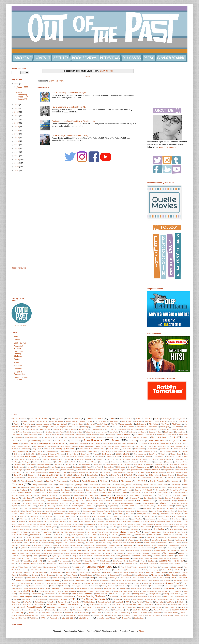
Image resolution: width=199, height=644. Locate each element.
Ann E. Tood (117, 427)
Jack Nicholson (51, 511)
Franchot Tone (119, 485)
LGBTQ (21, 538)
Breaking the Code (29, 443)
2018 (17, 130)
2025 (17, 105)
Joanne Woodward (35, 522)
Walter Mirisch (92, 610)
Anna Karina (176, 427)
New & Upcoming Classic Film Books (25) (69, 107)
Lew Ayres (178, 535)
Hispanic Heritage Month (129, 503)
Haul (173, 501)
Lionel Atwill (115, 538)
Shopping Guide (136, 588)
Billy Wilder (68, 437)
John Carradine (85, 522)
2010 (17, 159)
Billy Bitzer (58, 437)
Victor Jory (121, 607)
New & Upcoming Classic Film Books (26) (69, 93)
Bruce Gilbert (154, 444)
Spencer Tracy (163, 591)
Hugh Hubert (113, 506)
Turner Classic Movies (69, 604)
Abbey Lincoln (180, 419)
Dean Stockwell (70, 465)
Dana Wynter (72, 462)
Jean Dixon (59, 516)
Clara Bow (164, 454)
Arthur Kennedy (37, 432)
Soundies (137, 591)
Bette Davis (161, 434)
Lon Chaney (183, 538)
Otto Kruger (152, 561)
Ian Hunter (179, 506)
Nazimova (157, 556)
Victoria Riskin (144, 607)
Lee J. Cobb (46, 535)
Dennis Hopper (19, 467)
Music (36, 556)
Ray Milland (108, 572)
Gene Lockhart (114, 490)
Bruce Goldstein (167, 444)
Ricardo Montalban (86, 575)
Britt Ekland (132, 444)
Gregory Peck (90, 498)
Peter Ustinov (47, 570)
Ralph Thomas (71, 573)
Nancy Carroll (76, 556)
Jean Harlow (70, 516)
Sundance (114, 597)
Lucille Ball (118, 540)
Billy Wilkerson (80, 437)
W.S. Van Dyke (52, 610)
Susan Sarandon (182, 597)
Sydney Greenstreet (39, 599)
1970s (138, 419)
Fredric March (154, 487)
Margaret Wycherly (76, 543)
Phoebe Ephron (71, 570)
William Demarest (85, 615)
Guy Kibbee (148, 498)
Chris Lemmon (183, 451)
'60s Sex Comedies (19, 419)
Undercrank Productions (133, 604)
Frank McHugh (47, 487)
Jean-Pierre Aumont (164, 516)
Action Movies (43, 421)
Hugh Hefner (101, 506)
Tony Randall (26, 605)
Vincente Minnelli (171, 607)
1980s (147, 419)
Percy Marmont (64, 567)
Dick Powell (97, 467)
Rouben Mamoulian (125, 583)
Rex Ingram (60, 575)
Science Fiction (156, 586)
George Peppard (67, 493)
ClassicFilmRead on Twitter (21, 378)
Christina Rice (30, 454)
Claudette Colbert (112, 456)
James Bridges (118, 511)
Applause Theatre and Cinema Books (131, 429)
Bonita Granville (75, 441)
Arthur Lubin (49, 432)
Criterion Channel (124, 459)
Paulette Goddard (50, 567)
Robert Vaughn (105, 580)
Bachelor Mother (155, 432)
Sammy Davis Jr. (108, 586)
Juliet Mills (113, 527)
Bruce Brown (143, 444)
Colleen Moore (158, 457)
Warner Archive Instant (161, 610)
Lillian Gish (57, 538)
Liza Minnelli (150, 538)
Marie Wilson (90, 543)
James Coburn (157, 511)
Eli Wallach (128, 475)
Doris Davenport (95, 470)
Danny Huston (104, 462)
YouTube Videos (86, 618)
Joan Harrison (177, 519)
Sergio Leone (44, 588)
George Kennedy (53, 493)
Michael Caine (76, 550)
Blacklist (122, 437)
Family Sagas (181, 478)
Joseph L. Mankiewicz (21, 527)
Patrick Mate (143, 564)
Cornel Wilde (90, 459)
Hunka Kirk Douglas (146, 506)
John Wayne (91, 524)
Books (116, 440)
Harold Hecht (28, 501)
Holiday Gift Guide (149, 503)
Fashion (15, 481)
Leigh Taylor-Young (78, 535)
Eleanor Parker (116, 475)
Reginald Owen (24, 575)
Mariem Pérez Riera (119, 543)
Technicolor (117, 599)
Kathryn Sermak (31, 530)
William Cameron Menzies (29, 615)
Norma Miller (109, 558)
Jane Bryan (86, 514)
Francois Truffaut (162, 485)
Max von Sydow (133, 548)
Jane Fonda (96, 514)
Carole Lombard (175, 446)
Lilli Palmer (47, 538)
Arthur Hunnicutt (23, 432)
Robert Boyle (113, 578)
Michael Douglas (119, 550)
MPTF (16, 556)
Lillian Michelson (70, 537)
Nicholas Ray (64, 558)
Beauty (102, 435)
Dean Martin (58, 465)
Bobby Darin (35, 441)
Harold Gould (16, 501)
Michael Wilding (146, 550)
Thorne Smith (119, 602)
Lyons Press (156, 540)
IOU (138, 508)
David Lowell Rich (181, 462)
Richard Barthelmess (142, 575)
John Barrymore (60, 522)
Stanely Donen (24, 594)
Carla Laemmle (114, 446)
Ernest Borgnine (77, 477)
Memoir (183, 548)
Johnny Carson (103, 524)
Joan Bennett (111, 519)
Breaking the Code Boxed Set (52, 443)
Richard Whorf (45, 578)
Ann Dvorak (106, 427)
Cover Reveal (111, 459)
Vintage (183, 607)
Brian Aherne (84, 444)
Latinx (146, 532)
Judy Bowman (64, 527)
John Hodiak (177, 522)
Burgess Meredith (24, 446)
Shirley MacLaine (110, 588)
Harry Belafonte (66, 501)
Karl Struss (134, 527)
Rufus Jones (148, 583)
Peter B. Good (126, 567)
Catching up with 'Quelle (65, 449)
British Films (107, 444)
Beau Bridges (93, 435)
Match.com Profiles (36, 548)
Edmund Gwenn (159, 472)
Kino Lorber (159, 529)
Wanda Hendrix (118, 610)
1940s (89, 419)
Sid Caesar (156, 588)
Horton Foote (31, 506)
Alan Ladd (173, 421)
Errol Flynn (102, 478)
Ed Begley (73, 472)
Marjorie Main (163, 543)
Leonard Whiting (140, 535)
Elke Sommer (18, 478)
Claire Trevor (153, 454)
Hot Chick (42, 506)
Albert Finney (183, 421)
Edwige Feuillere (93, 475)
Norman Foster (139, 558)
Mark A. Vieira (176, 543)
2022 (17, 116)
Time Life (149, 602)
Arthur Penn (60, 432)
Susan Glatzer (142, 597)
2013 (17, 148)
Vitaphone (40, 610)
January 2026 (22, 87)
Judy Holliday (90, 527)
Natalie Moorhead (102, 556)
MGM (38, 550)
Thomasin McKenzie (105, 602)
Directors (131, 467)
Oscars (143, 561)
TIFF (127, 602)
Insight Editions (102, 508)
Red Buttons (150, 573)
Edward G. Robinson (51, 475)
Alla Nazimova (141, 424)
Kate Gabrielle (146, 527)
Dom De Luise (183, 467)
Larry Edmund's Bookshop (75, 532)
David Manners (19, 465)
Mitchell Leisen (96, 553)
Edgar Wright (131, 472)
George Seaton (135, 493)
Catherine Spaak (99, 449)
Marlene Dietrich (52, 545)
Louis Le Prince (68, 540)
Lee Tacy (66, 535)
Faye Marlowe (74, 481)
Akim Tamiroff (126, 421)
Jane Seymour (141, 514)
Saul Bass (144, 586)
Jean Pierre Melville (99, 516)
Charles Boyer (165, 449)
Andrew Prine (37, 427)
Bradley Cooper (174, 441)
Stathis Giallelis (101, 594)
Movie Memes (169, 553)
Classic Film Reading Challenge (19, 354)
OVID (13, 564)
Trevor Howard (38, 605)
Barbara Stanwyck (30, 434)
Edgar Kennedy (119, 472)
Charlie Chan (92, 451)
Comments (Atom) (57, 81)
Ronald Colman (75, 583)
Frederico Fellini (142, 487)
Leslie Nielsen (167, 535)
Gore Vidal (38, 498)
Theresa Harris (76, 602)
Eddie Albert (94, 472)
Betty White (172, 435)
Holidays (163, 503)
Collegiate (170, 456)
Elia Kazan (140, 475)
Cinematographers (140, 454)
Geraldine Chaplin (18, 495)
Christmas (41, 454)
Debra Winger (138, 465)
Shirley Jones (97, 588)
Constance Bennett (34, 459)
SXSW (16, 599)
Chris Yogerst (18, 454)
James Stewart (58, 514)
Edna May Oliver (182, 472)
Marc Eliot (35, 543)
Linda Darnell (104, 538)
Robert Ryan (80, 580)
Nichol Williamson (51, 558)
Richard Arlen (114, 575)
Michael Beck (63, 550)
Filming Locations (38, 485)
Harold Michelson (52, 501)
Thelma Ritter (39, 602)
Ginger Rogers (95, 495)
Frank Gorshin (24, 487)
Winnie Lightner (180, 615)
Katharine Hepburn (162, 527)
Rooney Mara (101, 583)
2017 (17, 134)
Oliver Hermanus (63, 561)
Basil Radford (69, 435)
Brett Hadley (73, 444)
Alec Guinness (28, 424)
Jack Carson (26, 511)
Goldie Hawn (176, 495)
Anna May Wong (31, 429)
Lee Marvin (56, 535)
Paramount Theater (91, 563)
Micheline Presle (174, 550)
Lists (140, 537)
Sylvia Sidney (53, 599)
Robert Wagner (119, 581)
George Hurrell (39, 493)
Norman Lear (165, 558)
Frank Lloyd (35, 487)
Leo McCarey (104, 535)
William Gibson (111, 615)
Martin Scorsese (89, 545)
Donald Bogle (30, 470)
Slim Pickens (57, 591)
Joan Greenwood (164, 519)
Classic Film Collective (49, 456)
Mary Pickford (173, 545)
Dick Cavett (77, 467)
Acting (33, 421)
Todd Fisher (170, 602)
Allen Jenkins (153, 424)
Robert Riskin (68, 581)
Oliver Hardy (51, 561)
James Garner (183, 511)
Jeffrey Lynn (24, 519)
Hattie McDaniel (163, 501)
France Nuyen (94, 485)
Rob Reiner (102, 578)
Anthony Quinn (84, 429)
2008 (17, 167)
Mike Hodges (25, 553)
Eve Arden (170, 478)
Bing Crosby (91, 437)
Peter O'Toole (23, 570)
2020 (17, 123)
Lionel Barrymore (128, 537)
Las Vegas (115, 532)
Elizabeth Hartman (168, 475)
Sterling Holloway (155, 594)
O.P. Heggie (16, 561)
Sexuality (55, 588)
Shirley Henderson (83, 588)
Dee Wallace (149, 465)
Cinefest (96, 454)
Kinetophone (134, 530)
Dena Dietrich (174, 465)
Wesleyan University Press (142, 613)
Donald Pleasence (67, 470)
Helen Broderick (38, 503)
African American (101, 421)
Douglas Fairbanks (134, 470)
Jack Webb (62, 511)
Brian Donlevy (96, 444)
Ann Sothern (153, 427)
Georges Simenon (179, 493)
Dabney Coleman (165, 459)
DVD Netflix (16, 472)
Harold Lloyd (39, 501)
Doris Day (106, 470)
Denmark (184, 465)
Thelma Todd (51, 602)
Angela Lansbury (50, 427)
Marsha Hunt (64, 545)
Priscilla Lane (30, 573)
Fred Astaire (73, 487)
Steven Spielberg (56, 597)
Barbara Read (16, 435)
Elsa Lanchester (31, 478)
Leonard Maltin (126, 535)
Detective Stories (42, 467)
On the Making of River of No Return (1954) (70, 135)
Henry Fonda (99, 503)
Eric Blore (55, 478)
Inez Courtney (37, 508)
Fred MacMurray (99, 487)
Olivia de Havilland (89, 561)
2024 (17, 108)
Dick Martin (87, 467)
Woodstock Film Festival (20, 618)
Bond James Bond (61, 441)
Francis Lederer (149, 485)
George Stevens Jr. (163, 493)
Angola (76, 427)
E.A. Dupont (30, 472)
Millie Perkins (59, 553)
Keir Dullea (78, 530)
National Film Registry (142, 556)
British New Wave (120, 444)
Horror (22, 506)
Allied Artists (165, 424)
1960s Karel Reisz (126, 419)
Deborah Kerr (125, 464)
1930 (70, 419)
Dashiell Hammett (146, 462)
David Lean (169, 462)
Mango (26, 543)
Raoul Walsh (96, 573)
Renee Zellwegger (47, 575)
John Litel (32, 524)
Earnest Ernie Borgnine (57, 472)
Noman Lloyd (98, 558)
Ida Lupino (25, 508)
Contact (17, 359)
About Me (18, 369)
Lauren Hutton (169, 532)
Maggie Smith (16, 543)
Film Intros (114, 481)
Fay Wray (50, 481)
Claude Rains (98, 457)
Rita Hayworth (71, 578)
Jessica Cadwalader (86, 519)
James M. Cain (32, 514)
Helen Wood (75, 503)
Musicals (44, 556)
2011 (17, 156)
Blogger (142, 631)
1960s (112, 419)
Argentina (161, 429)
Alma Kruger (25, 427)
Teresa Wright (162, 599)
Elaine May (105, 475)
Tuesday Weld (51, 604)
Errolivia (111, 478)
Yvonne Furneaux (103, 618)
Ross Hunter (112, 583)
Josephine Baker (37, 527)
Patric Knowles (117, 564)
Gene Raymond (127, 490)
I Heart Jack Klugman (165, 506)
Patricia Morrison (130, 564)
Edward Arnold (19, 475)
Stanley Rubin (63, 594)
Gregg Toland (78, 498)
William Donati (99, 615)
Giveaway (107, 495)
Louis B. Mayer (31, 540)
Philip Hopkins (58, 570)
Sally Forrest (65, 586)
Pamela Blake (53, 564)
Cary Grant (37, 449)
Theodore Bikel (63, 602)
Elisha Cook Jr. (154, 475)
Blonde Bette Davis (159, 437)
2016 (17, 137)
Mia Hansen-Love (50, 550)
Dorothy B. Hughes (119, 470)
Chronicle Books (73, 454)
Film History (104, 481)
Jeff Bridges (178, 516)
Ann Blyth (95, 427)
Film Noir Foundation (157, 481)
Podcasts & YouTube (19, 347)
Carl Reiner (102, 446)
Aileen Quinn (114, 421)
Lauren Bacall (156, 532)
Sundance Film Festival (127, 597)
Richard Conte (171, 575)
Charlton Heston (131, 451)
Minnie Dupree (84, 553)
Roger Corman (38, 583)
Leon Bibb (114, 535)
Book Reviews (20, 343)
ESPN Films (121, 478)
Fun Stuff (33, 490)
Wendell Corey (125, 613)
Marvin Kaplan (115, 545)
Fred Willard (112, 487)
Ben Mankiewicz (123, 434)
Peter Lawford (165, 567)
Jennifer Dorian (36, 519)
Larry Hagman (92, 532)
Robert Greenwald (138, 578)
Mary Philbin (162, 545)
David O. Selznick (44, 464)
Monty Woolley (143, 553)
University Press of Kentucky (30, 607)
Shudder (147, 588)
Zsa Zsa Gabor (139, 618)
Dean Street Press (84, 465)
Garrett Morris (53, 490)
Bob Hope (23, 441)
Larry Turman (104, 532)
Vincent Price (156, 607)
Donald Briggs (42, 470)
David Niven (31, 465)
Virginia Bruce (16, 610)
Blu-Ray (175, 437)
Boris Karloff (133, 441)
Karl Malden (123, 527)
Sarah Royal (134, 586)
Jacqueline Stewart (89, 511)
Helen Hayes (64, 503)
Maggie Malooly (180, 540)
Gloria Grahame (135, 495)
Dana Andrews (48, 462)
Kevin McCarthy (90, 530)
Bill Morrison (18, 437)
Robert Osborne (53, 580)
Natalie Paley (115, 556)
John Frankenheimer (164, 522)
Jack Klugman (38, 511)
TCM (73, 599)
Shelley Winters (69, 588)
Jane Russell (129, 514)
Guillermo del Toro (135, 498)
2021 (17, 119)
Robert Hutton (151, 578)
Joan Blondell (124, 519)
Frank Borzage (175, 485)
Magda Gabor (167, 540)
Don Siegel (18, 470)
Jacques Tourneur (104, 511)
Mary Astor (139, 545)
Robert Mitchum (180, 578)
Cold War (148, 457)
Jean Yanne (136, 516)
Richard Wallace (32, 578)
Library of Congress (33, 537)
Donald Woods (81, 470)
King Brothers (146, 530)
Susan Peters (168, 596)
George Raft (80, 493)
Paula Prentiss (37, 567)
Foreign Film (81, 485)
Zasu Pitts (115, 618)
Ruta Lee (22, 586)
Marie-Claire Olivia (103, 543)
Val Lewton (76, 607)
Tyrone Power (94, 605)
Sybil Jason (26, 599)
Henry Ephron (87, 503)
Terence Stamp (150, 599)
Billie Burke (48, 437)
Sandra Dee (122, 586)
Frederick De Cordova (126, 487)
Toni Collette (181, 602)
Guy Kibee (158, 498)
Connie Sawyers (182, 457)
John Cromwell (98, 522)
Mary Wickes (23, 548)
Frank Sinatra (60, 487)
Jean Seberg (112, 516)
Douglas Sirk (168, 470)
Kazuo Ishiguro (66, 530)
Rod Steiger (178, 581)
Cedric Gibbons (140, 449)
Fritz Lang (23, 490)
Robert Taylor (93, 581)
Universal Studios (162, 605)
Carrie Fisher (25, 449)
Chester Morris (150, 451)
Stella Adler (114, 594)
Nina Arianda (76, 558)
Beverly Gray (183, 435)
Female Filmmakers (89, 481)
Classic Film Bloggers (27, 456)
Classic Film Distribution (69, 457)
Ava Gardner (142, 432)
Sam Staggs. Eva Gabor (80, 586)
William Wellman (153, 615)
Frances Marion (106, 485)
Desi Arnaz (30, 467)
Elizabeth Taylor (182, 475)
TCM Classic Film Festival (94, 599)
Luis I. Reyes (129, 540)
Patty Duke (153, 564)
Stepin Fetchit (126, 594)
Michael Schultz (132, 550)
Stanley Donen (37, 594)
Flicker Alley (63, 485)
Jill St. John (99, 519)
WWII (43, 618)
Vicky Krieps (111, 607)
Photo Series (83, 570)
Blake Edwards (133, 437)
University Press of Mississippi (58, 607)
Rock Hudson (166, 581)
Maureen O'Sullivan (96, 548)
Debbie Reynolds (111, 465)
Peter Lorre (177, 567)
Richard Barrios (127, 575)
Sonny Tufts (118, 591)
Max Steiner (121, 548)
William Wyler (167, 615)
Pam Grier (42, 564)
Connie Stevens (19, 459)
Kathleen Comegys (179, 527)
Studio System (69, 597)
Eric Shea (65, 478)
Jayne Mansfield (47, 516)
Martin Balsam (76, 545)
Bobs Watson (48, 441)
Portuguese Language (151, 570)
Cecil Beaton (127, 449)
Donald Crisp (54, 470)
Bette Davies (150, 435)
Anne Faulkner (58, 429)
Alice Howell (90, 424)
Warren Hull (58, 613)
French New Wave (175, 487)
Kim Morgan (113, 530)
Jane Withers (153, 514)
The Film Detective (176, 599)
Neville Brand (181, 556)
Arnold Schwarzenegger (175, 429)
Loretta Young (18, 540)
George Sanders (120, 492)
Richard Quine (19, 578)
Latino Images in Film (130, 532)
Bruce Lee (178, 444)
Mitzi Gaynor (109, 553)
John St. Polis (53, 524)
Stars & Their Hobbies (81, 594)
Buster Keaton (79, 446)
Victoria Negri (132, 607)
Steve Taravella (42, 597)
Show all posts (107, 71)
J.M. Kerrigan (158, 508)
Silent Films (29, 591)
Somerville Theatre (104, 591)
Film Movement (127, 481)
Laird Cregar (36, 532)
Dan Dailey (15, 462)
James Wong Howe (73, 514)
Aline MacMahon (127, 424)
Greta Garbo (101, 498)
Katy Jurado (44, 530)
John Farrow (127, 522)
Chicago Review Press (166, 451)
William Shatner (139, 615)
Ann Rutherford (129, 427)
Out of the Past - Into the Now (171, 561)
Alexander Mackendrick (44, 424)
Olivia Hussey (105, 561)
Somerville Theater (86, 591)
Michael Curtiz (105, 550)
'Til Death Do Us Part (38, 419)
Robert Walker (132, 581)
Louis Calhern (43, 540)
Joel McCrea (48, 522)
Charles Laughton (37, 451)
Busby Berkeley (65, 446)
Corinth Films (78, 459)
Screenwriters (16, 588)
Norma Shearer (123, 558)
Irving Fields (147, 508)
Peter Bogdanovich (140, 567)
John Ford (138, 521)
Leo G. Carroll (92, 535)
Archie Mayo (151, 429)
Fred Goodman (85, 487)
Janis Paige (24, 516)
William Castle (45, 615)
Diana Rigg (54, 467)
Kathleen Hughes (17, 530)
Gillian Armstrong (64, 495)
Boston (142, 441)
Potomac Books (167, 570)
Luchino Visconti (107, 540)
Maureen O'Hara (79, 548)
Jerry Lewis (73, 519)
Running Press (172, 583)
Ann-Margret (164, 427)
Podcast (129, 570)
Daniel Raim (92, 462)
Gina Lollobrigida (79, 495)
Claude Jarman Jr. (85, 457)
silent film (17, 591)
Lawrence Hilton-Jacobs (20, 535)
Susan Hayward (155, 597)
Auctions (80, 432)
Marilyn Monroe (135, 543)
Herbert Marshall (112, 503)
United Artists (149, 605)
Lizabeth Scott (162, 538)
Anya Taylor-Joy (110, 429)
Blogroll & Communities (19, 373)
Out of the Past (20, 325)
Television (127, 599)
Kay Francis (54, 530)
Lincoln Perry (93, 538)
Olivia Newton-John (119, 561)
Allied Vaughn (177, 424)
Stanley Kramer (50, 594)
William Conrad (58, 615)
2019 (17, 126)
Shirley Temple (123, 588)
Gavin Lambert (78, 490)
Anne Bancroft (45, 429)
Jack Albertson (180, 508)
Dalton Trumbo (179, 459)
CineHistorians (107, 454)
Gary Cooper (65, 490)
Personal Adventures (98, 567)
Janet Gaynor (177, 514)
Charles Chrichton (179, 449)
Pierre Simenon (118, 570)
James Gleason (19, 514)
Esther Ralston (133, 478)
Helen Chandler (51, 503)
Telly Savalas (137, 599)
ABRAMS (25, 421)
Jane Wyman (165, 514)
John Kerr (22, 524)
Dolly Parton (158, 467)
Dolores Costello (170, 467)
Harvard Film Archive (146, 501)
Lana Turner (48, 532)
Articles (17, 340)
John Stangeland (66, 524)
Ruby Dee (138, 583)
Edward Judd (68, 475)
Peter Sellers (35, 570)
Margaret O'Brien (61, 543)
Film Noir (140, 481)
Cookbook (46, 459)
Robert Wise (143, 581)
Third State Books (89, 602)
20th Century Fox (167, 419)
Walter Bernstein (78, 610)
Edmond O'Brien (144, 472)
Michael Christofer (90, 550)
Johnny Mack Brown (118, 524)
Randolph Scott (84, 573)
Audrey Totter (114, 432)
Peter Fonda (153, 567)
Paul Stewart (25, 567)
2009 (17, 163)
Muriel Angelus (26, 556)
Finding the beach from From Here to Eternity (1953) (73, 121)
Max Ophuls (110, 548)
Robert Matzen (164, 578)
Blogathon (144, 437)
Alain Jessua (149, 421)
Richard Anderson (101, 575)
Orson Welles (133, 561)
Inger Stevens (61, 508)
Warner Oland (47, 613)
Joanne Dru (22, 522)
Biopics (101, 437)
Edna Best (170, 472)
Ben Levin (110, 435)
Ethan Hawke (145, 478)
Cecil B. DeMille (113, 449)
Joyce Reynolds (51, 527)
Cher (141, 451)
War (128, 610)
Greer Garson (65, 498)
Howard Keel (90, 506)
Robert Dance (124, 578)
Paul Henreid (164, 564)
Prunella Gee (41, 573)
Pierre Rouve (106, 570)
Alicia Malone (103, 424)
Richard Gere (183, 575)
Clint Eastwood (127, 457)
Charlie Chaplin (105, 451)
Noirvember (87, 558)
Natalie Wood (127, 556)
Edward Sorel (80, 475)
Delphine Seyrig (162, 465)
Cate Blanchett (85, 449)
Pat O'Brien (105, 564)
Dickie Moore (121, 467)
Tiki (133, 602)
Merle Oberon (16, 550)
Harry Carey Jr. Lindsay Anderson (99, 501)
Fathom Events (26, 481)
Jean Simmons (125, 516)
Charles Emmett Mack (20, 451)
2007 (17, 170)
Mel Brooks (160, 548)
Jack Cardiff (16, 511)
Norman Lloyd (178, 558)
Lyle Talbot (146, 540)
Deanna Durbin (98, 465)
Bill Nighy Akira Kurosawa (33, 437)
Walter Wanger (105, 610)
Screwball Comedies (30, 588)
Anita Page (85, 427)
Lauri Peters (181, 532)
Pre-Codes (179, 570)
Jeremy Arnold (61, 519)
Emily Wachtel (44, 478)
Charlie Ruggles (118, 451)
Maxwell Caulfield (147, 548)
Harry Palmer (130, 501)
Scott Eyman (169, 586)
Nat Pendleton (89, 556)
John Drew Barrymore (113, 522)
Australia (124, 432)
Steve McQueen (26, 596)
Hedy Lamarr (25, 503)
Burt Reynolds (52, 446)
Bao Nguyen (168, 432)
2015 (17, 141)
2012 (17, 152)
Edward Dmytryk (34, 475)
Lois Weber (173, 538)
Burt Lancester (39, 446)
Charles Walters (79, 451)
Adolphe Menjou (71, 421)
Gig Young (52, 495)
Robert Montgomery (24, 580)
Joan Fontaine (150, 519)
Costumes (100, 459)
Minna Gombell (71, 553)
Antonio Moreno (97, 429)
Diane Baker (65, 467)
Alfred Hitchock (61, 424)
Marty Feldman (102, 545)
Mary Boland (151, 545)
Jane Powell (118, 514)
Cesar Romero (153, 449)
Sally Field (54, 586)
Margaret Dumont (47, 543)
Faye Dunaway (62, 481)
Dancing (82, 462)
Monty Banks (131, 553)
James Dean (170, 511)
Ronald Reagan (88, 583)
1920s (61, 419)
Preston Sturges (17, 573)
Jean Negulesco (84, 516)
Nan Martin (65, 556)
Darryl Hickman (131, 462)
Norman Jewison (152, 558)
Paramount (77, 563)
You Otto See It (68, 618)
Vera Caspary (87, 607)
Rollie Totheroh (62, 583)
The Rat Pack (28, 602)
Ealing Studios (41, 472)
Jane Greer (107, 514)
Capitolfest (91, 446)
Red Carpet (161, 572)
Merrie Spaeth (28, 550)
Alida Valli (114, 424)
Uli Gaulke (105, 605)
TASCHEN (64, 599)
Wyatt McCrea (55, 618)
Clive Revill (138, 457)
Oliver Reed (76, 561)
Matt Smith (49, 548)
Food (71, 485)
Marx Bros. (128, 545)
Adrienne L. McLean (86, 421)
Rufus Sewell (159, 583)
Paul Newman (176, 563)
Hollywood (174, 503)
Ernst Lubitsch (91, 478)
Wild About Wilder (171, 613)
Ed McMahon (83, 472)
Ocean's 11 (26, 561)
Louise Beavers (81, 540)
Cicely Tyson (85, 454)
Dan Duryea (26, 462)
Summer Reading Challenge (91, 596)
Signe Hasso (183, 588)
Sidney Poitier (169, 588)
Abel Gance (16, 421)
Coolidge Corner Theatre (61, 459)
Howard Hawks (63, 506)
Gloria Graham (121, 495)
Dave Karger (158, 462)
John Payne (41, 524)
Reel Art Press (174, 573)
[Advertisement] (20, 219)
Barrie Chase (45, 435)
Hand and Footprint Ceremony (175, 498)
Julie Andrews (102, 527)
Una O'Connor (116, 605)
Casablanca (48, 449)
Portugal (138, 570)
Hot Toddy (51, 506)
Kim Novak (123, 530)
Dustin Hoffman (180, 470)
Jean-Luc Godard (149, 516)
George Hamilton (25, 492)
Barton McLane (57, 435)
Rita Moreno (83, 578)
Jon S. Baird (142, 524)
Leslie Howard (153, 535)
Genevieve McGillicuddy (144, 490)
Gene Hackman (91, 490)
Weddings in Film (110, 613)
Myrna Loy (55, 556)
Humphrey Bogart (127, 506)
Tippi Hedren (160, 602)
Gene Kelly (102, 490)
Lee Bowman (35, 535)
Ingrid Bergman (88, 508)
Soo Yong (128, 591)
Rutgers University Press (38, 586)
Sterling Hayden (139, 594)
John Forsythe (149, 522)
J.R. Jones (169, 508)
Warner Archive (141, 610)
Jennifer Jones (49, 519)
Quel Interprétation (56, 572)
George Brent (174, 490)
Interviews (18, 365)
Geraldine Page (32, 495)
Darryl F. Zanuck (117, 462)
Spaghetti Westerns (149, 591)
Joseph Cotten (168, 524)
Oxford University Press (27, 563)
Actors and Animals (57, 421)
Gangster (43, 490)
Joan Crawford (137, 519)
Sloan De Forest (70, 591)
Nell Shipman (168, 556)
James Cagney (142, 511)
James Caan (130, 511)
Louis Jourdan (55, 540)
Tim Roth (140, 602)
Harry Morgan (118, 501)
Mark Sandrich (39, 545)
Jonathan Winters (155, 524)
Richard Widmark (58, 578)
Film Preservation (173, 481)
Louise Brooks (94, 540)
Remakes (35, 575)
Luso (138, 540)
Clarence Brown (176, 454)
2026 (17, 84)
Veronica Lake (99, 607)
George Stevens (149, 493)
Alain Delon (138, 421)
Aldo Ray (17, 424)
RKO (92, 578)
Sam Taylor (95, 586)
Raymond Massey (137, 573)
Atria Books (70, 432)
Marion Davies (150, 543)
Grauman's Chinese (51, 498)
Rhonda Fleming (72, 575)
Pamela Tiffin (65, 563)
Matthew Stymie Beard (63, 548)
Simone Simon (45, 591)
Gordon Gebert (27, 498)
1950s (100, 419)
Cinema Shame (122, 454)
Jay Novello (34, 516)
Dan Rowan (36, 462)
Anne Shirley (71, 429)
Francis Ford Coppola (134, 485)
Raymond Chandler (122, 573)
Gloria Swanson (150, 495)
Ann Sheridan (142, 427)
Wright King (34, 618)
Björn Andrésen (112, 437)
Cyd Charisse (152, 459)
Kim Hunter (102, 530)
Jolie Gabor (131, 524)
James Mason (45, 514)
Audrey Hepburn (101, 432)
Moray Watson (156, 553)
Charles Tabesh (65, 451)
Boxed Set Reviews (156, 441)
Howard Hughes (77, 506)
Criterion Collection (139, 459)
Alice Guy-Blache (78, 424)
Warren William (83, 613)
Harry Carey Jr (79, 501)
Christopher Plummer (56, 454)
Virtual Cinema (29, 610)
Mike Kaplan (36, 553)
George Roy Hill (106, 493)
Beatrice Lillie (81, 435)
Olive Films (37, 561)
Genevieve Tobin (161, 490)
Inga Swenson (49, 508)
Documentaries (143, 467)
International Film (115, 508)
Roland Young (50, 583)
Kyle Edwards (24, 532)
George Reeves (92, 493)
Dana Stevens (60, 462)
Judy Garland (77, 527)
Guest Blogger (116, 498)
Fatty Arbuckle (39, 481)
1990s (156, 419)
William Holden (125, 615)
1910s (53, 419)
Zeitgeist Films (127, 618)
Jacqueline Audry (74, 511)
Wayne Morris (96, 613)
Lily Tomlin (82, 538)
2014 (17, 145)
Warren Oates (70, 613)
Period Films (77, 567)
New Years (38, 558)
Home (88, 76)
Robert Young (155, 581)
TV (84, 604)
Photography (95, 570)
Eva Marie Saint (158, 478)
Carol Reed (151, 446)
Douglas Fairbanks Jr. (152, 470)
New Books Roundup (20, 558)
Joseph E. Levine (182, 524)
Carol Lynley (140, 446)
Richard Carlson (157, 575)
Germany (43, 495)
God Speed (162, 495)
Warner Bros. (34, 613)
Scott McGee (181, 586)
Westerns (157, 613)
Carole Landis (162, 446)
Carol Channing (128, 446)
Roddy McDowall (25, 583)
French (164, 487)
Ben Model (138, 434)
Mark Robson (27, 545)
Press (16, 362)
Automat (132, 432)
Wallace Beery (64, 610)
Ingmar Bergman (74, 508)
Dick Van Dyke (109, 467)
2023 (17, 112)
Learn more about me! (168, 147)
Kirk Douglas (175, 529)
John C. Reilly (73, 522)
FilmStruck (52, 485)
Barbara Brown (180, 432)
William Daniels (71, 615)
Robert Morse (39, 581)
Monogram (120, 553)
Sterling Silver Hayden (172, 594)
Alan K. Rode (161, 421)
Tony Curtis (15, 605)
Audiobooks (89, 432)
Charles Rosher (51, 451)
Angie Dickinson (65, 427)
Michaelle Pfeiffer (160, 550)
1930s (77, 419)
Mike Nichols (47, 553)
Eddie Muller (106, 472)
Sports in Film (176, 591)
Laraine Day (59, 532)
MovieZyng (183, 553)
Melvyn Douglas (172, 548)
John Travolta (79, 524)
